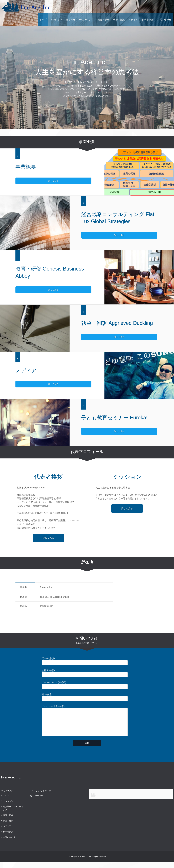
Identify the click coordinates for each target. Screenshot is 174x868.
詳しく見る (27, 181)
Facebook (37, 801)
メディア (133, 20)
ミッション (56, 20)
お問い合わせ (164, 20)
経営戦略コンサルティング (80, 20)
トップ (43, 20)
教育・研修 (103, 20)
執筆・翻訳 (119, 20)
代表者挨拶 (148, 20)
